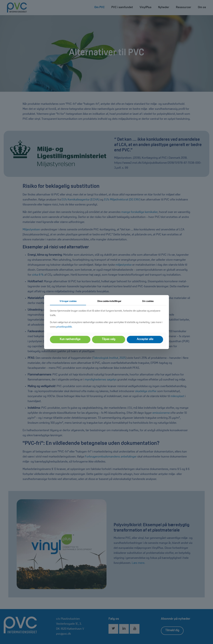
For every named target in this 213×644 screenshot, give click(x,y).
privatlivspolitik (64, 327)
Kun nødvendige (70, 339)
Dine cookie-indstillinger (109, 301)
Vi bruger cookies (68, 301)
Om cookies (148, 301)
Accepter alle (145, 339)
